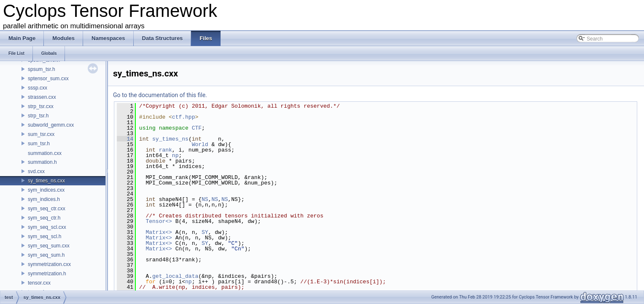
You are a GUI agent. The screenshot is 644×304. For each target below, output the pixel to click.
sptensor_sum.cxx (48, 79)
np (175, 155)
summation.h (42, 162)
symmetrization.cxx (49, 264)
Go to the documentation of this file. (160, 95)
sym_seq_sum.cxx (49, 246)
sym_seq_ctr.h (44, 218)
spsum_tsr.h (42, 69)
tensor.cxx (39, 283)
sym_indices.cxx (46, 190)
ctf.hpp (184, 117)
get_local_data (175, 276)
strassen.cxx (42, 97)
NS (205, 199)
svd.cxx (36, 171)
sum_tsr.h (39, 144)
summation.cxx (45, 153)
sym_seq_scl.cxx (47, 227)
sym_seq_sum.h (46, 255)
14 (125, 139)
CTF (197, 128)
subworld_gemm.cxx (51, 125)
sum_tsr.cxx (41, 134)
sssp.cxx (38, 88)
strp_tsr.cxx (41, 106)
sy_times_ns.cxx (46, 181)
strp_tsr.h (38, 116)
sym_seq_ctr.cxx (47, 209)
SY (205, 232)
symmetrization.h (47, 274)
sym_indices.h (44, 199)
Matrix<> (159, 232)
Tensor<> (159, 221)
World (200, 144)
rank (166, 150)
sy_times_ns (170, 139)
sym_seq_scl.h (44, 236)
